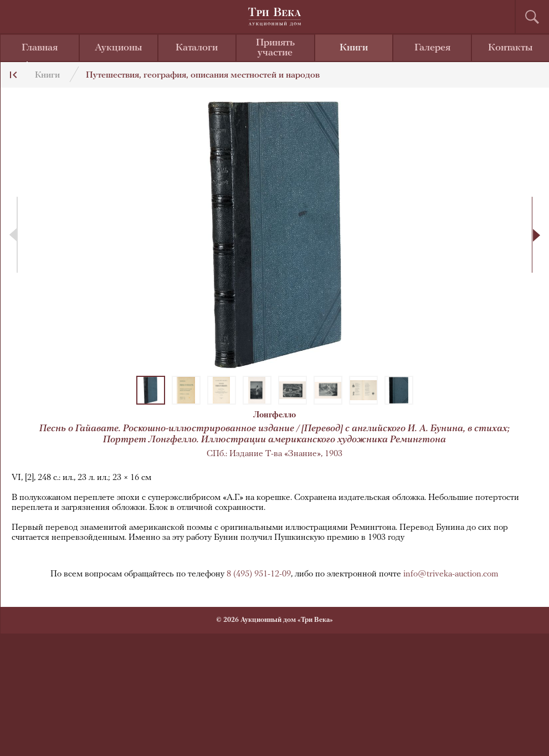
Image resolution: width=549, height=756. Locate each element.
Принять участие (275, 48)
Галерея (432, 48)
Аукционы (119, 48)
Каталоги (197, 48)
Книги (354, 48)
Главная (40, 48)
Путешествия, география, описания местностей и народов (203, 75)
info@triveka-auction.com (451, 574)
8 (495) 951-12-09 (259, 574)
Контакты (510, 48)
